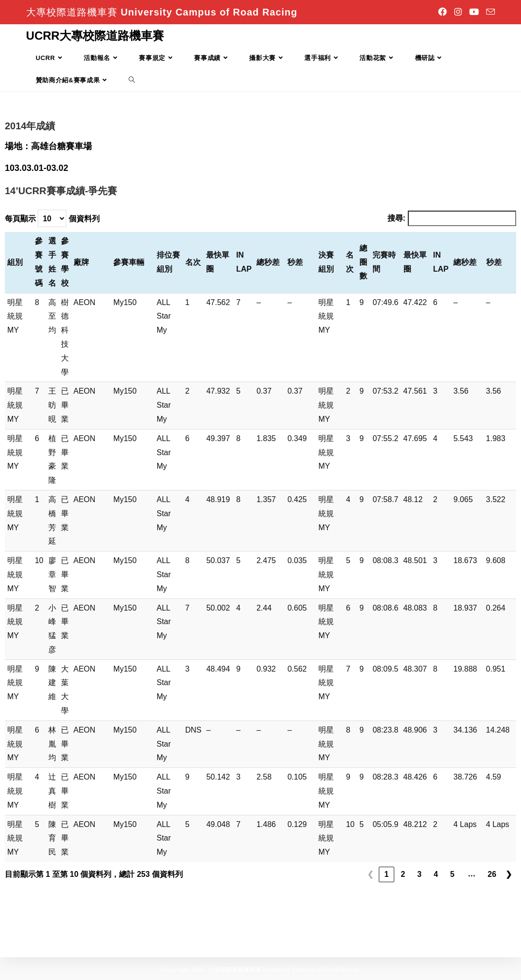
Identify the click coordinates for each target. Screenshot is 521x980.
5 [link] (453, 874)
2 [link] (403, 874)
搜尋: (396, 218)
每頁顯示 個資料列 (52, 218)
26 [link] (492, 874)
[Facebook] (444, 12)
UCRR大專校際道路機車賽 (95, 36)
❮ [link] (370, 874)
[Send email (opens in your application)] (489, 12)
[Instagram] (459, 12)
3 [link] (420, 874)
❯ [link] (509, 874)
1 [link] (387, 874)
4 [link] (436, 874)
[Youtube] (475, 12)
